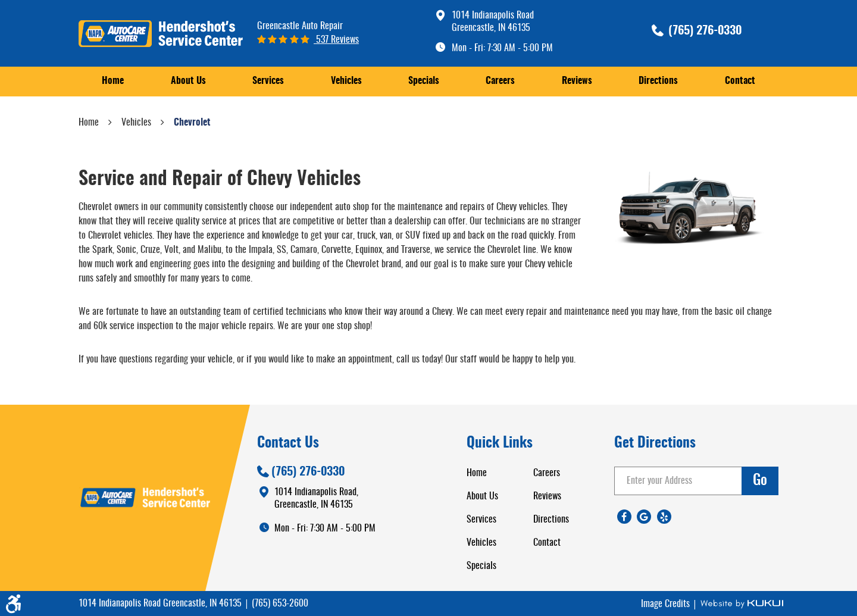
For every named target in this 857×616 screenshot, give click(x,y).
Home (113, 81)
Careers (500, 81)
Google (644, 517)
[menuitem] (113, 81)
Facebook (624, 517)
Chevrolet (192, 123)
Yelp (664, 517)
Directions (658, 81)
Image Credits (667, 604)
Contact (740, 81)
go (760, 481)
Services (268, 81)
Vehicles (346, 81)
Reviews (577, 81)
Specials (424, 81)
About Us (188, 81)
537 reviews (336, 40)
